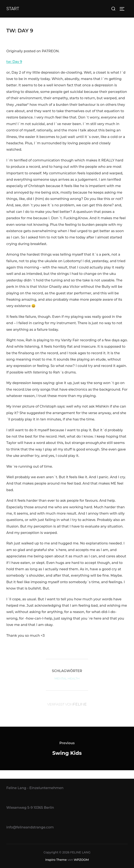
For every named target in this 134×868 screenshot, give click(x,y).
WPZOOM (81, 860)
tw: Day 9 (14, 62)
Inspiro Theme (56, 860)
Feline (80, 704)
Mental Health (67, 678)
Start (13, 9)
